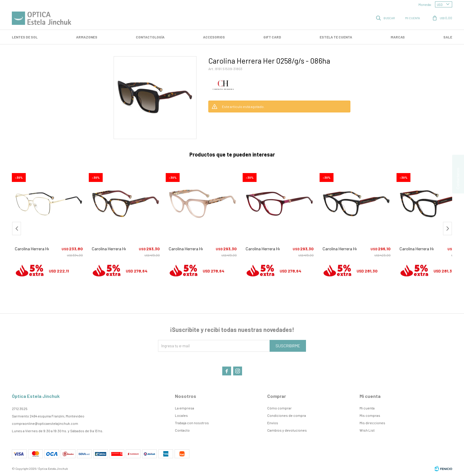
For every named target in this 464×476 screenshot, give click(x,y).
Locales (181, 415)
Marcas (398, 37)
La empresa (185, 408)
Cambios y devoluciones (287, 430)
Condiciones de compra (287, 415)
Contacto (182, 430)
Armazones (87, 37)
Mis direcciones (372, 423)
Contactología (150, 37)
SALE (448, 37)
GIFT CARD (272, 37)
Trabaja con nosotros (192, 423)
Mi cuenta (367, 408)
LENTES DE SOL (25, 37)
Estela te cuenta (336, 37)
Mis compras (370, 415)
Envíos (273, 423)
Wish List (367, 430)
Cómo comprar (279, 408)
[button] (447, 229)
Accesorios (214, 37)
